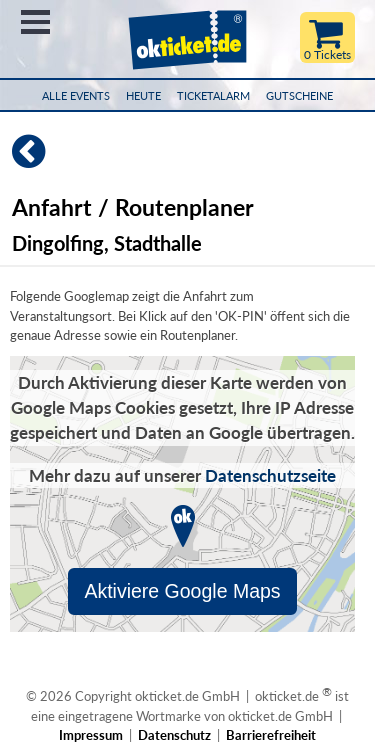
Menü (35, 22)
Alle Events (76, 95)
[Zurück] (22, 160)
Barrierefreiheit (271, 735)
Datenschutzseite (270, 475)
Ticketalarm (213, 95)
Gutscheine (299, 95)
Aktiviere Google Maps (182, 591)
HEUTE (143, 95)
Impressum (91, 735)
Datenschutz (174, 735)
